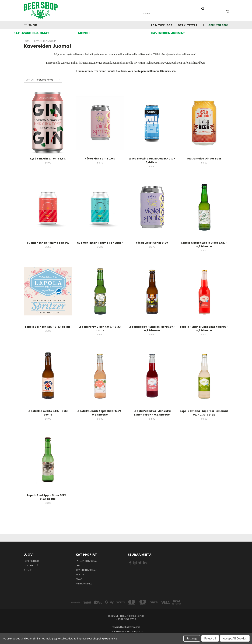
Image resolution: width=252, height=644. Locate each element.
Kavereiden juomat (86, 570)
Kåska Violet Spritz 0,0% (152, 243)
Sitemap (28, 570)
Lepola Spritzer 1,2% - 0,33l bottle (48, 327)
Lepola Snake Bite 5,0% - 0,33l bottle (48, 413)
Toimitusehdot (161, 25)
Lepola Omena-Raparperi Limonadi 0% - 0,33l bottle (204, 413)
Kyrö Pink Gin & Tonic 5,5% (48, 159)
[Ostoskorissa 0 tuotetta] (227, 11)
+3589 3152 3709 (218, 25)
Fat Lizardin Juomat (87, 561)
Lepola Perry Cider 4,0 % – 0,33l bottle (100, 329)
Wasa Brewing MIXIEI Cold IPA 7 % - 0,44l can (152, 160)
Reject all (210, 638)
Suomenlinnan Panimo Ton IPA (48, 243)
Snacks (80, 575)
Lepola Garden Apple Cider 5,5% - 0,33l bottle (204, 245)
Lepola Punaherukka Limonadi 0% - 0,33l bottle (204, 329)
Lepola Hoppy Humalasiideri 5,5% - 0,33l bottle (152, 329)
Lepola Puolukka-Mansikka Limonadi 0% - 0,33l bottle (152, 413)
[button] (31, 33)
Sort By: (30, 80)
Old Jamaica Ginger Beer (204, 159)
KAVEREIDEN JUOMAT (168, 33)
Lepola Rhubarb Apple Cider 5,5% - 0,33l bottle (100, 413)
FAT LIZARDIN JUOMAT (31, 33)
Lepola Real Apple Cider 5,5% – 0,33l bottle (48, 497)
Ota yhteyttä (188, 25)
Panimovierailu (84, 584)
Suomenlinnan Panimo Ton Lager (100, 243)
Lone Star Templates (132, 632)
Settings (192, 638)
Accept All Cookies (235, 638)
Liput (78, 565)
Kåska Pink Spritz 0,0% (100, 159)
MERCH (84, 33)
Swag (79, 579)
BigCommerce (132, 627)
